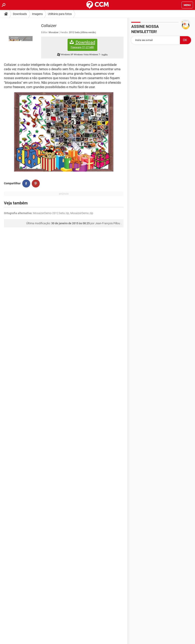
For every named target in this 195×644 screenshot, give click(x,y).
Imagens (37, 14)
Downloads (20, 14)
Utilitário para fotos (60, 14)
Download (82, 44)
